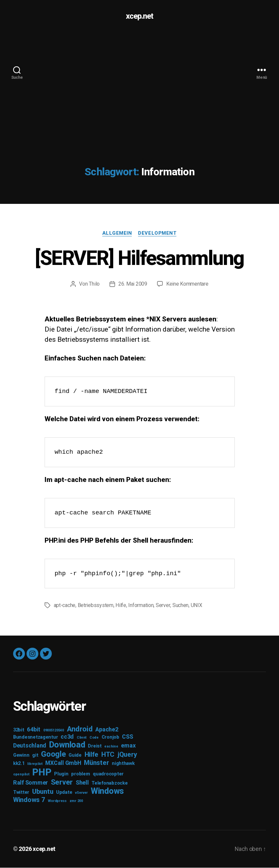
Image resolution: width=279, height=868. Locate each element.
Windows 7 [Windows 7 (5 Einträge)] (29, 800)
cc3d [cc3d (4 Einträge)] (67, 737)
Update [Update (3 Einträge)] (64, 793)
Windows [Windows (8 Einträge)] (107, 792)
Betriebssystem (96, 606)
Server (163, 606)
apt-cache (65, 606)
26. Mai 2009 (133, 284)
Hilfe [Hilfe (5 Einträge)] (92, 755)
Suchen (180, 606)
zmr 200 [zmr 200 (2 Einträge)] (76, 802)
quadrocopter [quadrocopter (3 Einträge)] (108, 775)
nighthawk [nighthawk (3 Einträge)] (123, 764)
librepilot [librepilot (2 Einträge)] (35, 764)
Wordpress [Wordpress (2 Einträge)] (57, 802)
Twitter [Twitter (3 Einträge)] (21, 793)
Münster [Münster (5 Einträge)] (96, 763)
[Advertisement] (139, 82)
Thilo (94, 284)
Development (158, 233)
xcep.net (139, 16)
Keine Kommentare (187, 284)
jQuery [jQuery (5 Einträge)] (127, 755)
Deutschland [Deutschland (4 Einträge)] (30, 746)
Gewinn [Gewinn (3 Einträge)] (21, 756)
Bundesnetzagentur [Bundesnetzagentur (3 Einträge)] (35, 738)
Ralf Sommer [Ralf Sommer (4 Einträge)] (30, 783)
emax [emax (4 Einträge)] (128, 746)
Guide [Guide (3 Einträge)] (75, 756)
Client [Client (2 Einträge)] (82, 738)
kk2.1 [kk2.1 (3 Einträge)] (19, 764)
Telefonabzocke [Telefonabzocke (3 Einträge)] (110, 784)
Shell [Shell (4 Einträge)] (82, 783)
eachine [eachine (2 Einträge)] (111, 747)
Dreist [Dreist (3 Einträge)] (95, 747)
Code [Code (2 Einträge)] (94, 738)
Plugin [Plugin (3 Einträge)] (61, 775)
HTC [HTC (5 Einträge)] (108, 755)
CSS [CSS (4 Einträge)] (127, 737)
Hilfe (121, 606)
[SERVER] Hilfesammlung (139, 258)
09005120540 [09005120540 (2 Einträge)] (54, 731)
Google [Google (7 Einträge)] (53, 755)
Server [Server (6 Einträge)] (62, 783)
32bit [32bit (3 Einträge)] (19, 731)
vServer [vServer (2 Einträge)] (81, 793)
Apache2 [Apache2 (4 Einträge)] (107, 730)
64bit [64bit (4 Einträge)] (34, 730)
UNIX (196, 606)
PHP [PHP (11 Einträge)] (42, 773)
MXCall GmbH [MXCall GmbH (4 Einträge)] (63, 764)
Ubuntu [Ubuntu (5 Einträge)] (43, 792)
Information (141, 606)
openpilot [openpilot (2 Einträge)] (21, 775)
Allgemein (117, 233)
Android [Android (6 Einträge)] (80, 729)
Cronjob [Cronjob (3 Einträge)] (110, 738)
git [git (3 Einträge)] (35, 756)
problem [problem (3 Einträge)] (80, 775)
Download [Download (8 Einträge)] (67, 745)
